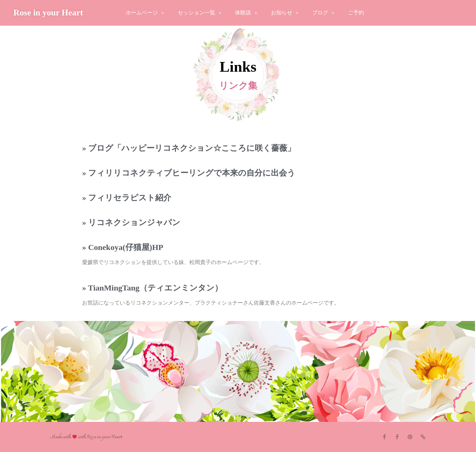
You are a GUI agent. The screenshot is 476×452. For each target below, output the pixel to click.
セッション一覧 (200, 13)
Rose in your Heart (48, 13)
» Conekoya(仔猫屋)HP (123, 247)
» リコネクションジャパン (131, 222)
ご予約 (356, 13)
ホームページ (145, 13)
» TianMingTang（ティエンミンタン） (152, 288)
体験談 (246, 13)
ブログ (323, 13)
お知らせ (285, 13)
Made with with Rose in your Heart (86, 437)
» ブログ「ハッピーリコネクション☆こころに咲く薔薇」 (189, 148)
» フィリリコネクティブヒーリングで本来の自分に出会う (189, 173)
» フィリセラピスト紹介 (127, 198)
